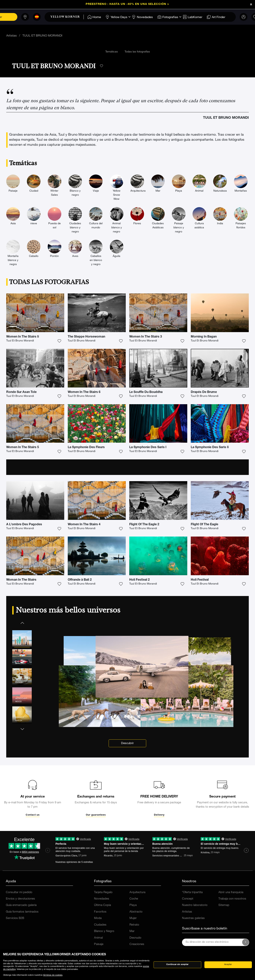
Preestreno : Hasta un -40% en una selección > (127, 4)
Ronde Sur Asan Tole (21, 392)
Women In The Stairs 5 (23, 448)
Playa (133, 976)
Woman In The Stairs (21, 651)
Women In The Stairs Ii (23, 337)
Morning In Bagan (204, 337)
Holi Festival (200, 651)
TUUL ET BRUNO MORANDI (42, 36)
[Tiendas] (25, 17)
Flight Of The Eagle (204, 595)
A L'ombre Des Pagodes (24, 595)
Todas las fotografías (137, 52)
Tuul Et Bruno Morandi (20, 341)
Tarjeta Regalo (103, 963)
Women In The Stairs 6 (84, 392)
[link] (67, 17)
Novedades (102, 970)
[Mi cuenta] (244, 17)
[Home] (94, 17)
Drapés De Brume (204, 392)
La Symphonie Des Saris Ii (210, 448)
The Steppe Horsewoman (86, 337)
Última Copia (102, 976)
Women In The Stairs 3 (146, 337)
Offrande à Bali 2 (80, 651)
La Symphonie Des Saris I (148, 448)
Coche (134, 970)
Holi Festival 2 (139, 651)
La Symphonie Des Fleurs (86, 448)
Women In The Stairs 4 (84, 595)
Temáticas (112, 52)
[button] (22, 693)
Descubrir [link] (127, 814)
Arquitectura (137, 963)
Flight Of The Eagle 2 (144, 595)
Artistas (11, 36)
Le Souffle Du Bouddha (146, 392)
